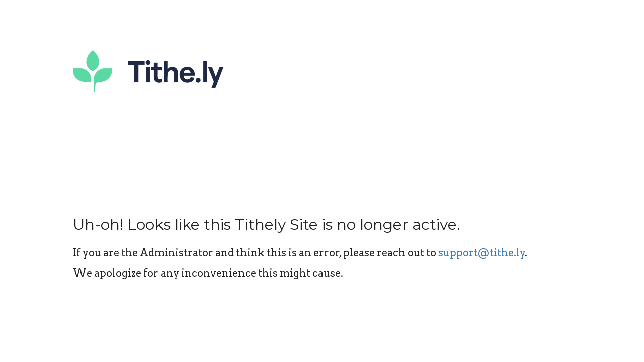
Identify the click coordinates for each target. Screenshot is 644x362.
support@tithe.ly (482, 253)
